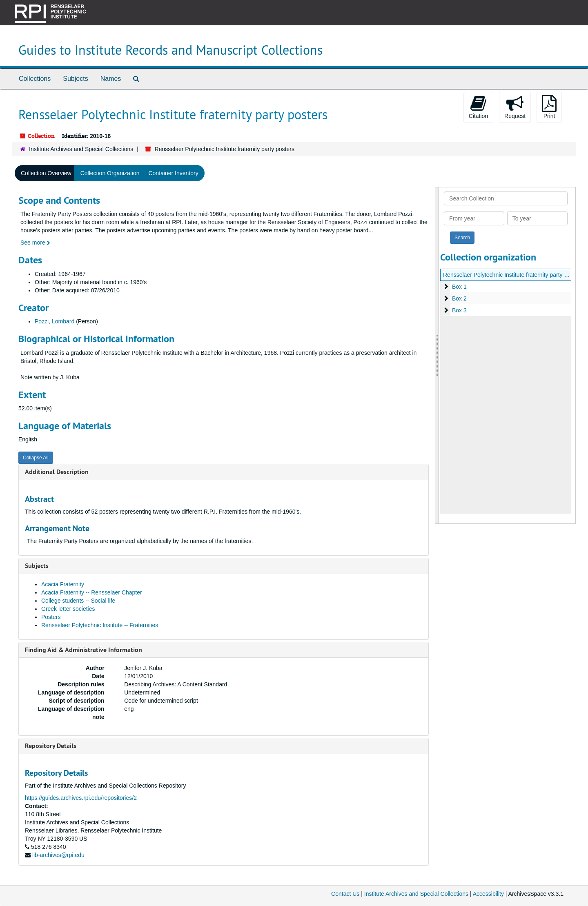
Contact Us (345, 894)
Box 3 (459, 310)
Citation (478, 107)
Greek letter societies (68, 609)
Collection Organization (110, 173)
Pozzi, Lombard (55, 321)
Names (111, 79)
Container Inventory (173, 173)
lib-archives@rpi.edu (58, 855)
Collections (35, 79)
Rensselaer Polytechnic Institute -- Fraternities (100, 625)
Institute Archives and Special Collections (81, 149)
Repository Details (51, 746)
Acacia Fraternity (63, 584)
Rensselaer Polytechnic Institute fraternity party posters (513, 275)
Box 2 (459, 298)
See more (35, 243)
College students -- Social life (78, 601)
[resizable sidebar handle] (437, 355)
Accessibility (488, 894)
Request (515, 107)
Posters (51, 617)
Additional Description (57, 472)
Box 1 (459, 287)
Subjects (75, 79)
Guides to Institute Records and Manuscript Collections (170, 50)
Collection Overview (46, 173)
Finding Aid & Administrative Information (84, 650)
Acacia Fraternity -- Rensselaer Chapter (92, 592)
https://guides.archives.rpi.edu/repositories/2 (81, 798)
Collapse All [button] (36, 458)
